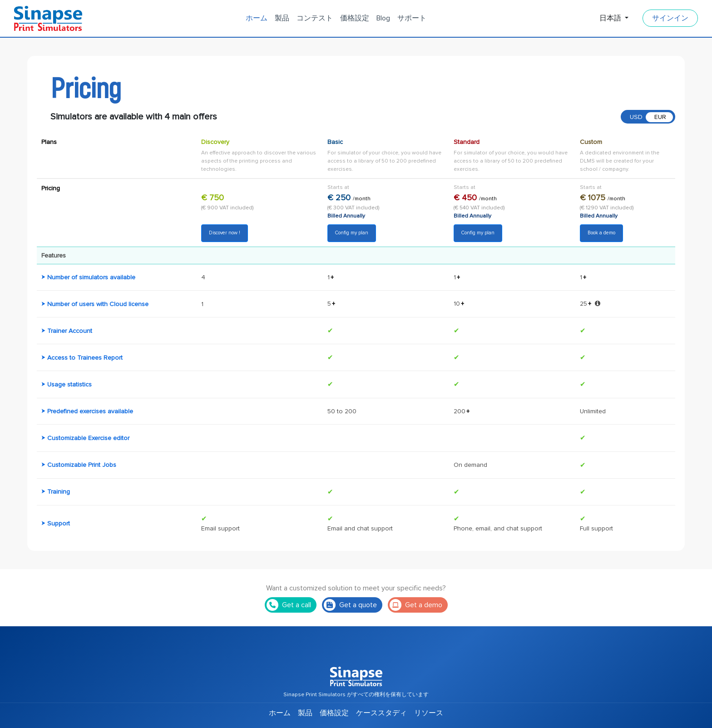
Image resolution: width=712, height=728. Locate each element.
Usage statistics (69, 384)
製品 (282, 18)
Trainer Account (70, 331)
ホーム (257, 18)
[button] (598, 303)
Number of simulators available (91, 277)
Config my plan (352, 233)
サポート (412, 18)
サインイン (670, 18)
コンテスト (315, 18)
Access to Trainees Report (85, 358)
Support (59, 523)
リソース (429, 713)
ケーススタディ (381, 713)
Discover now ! (225, 233)
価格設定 (355, 18)
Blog (383, 18)
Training (59, 492)
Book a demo (601, 233)
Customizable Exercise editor (88, 438)
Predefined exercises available (90, 411)
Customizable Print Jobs (82, 465)
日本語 (611, 18)
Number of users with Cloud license (98, 304)
